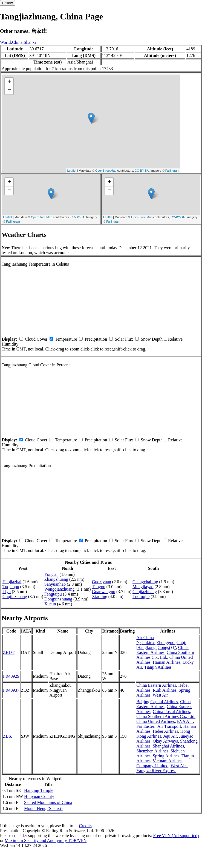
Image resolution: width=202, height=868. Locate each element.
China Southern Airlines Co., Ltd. (165, 655)
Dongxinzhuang (58, 599)
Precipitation (96, 339)
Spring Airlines (166, 756)
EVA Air (185, 721)
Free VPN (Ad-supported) (176, 836)
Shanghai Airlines (168, 746)
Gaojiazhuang (145, 592)
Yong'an (51, 574)
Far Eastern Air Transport (159, 726)
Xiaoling (100, 597)
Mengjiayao (143, 587)
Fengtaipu (53, 594)
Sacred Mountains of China (48, 802)
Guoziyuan (102, 582)
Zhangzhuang (56, 579)
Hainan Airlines (167, 662)
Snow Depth (152, 339)
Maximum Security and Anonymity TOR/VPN (46, 840)
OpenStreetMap (106, 171)
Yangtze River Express (156, 771)
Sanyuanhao (55, 584)
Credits (85, 826)
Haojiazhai (12, 582)
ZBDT (9, 652)
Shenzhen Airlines (152, 751)
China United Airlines (155, 721)
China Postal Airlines (171, 712)
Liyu (7, 592)
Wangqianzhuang (60, 589)
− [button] (9, 90)
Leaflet (72, 171)
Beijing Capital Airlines (157, 702)
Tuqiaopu (11, 587)
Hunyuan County (39, 796)
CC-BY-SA (142, 171)
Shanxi (30, 42)
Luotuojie (141, 597)
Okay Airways (165, 741)
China (17, 42)
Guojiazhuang (15, 597)
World (5, 42)
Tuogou (99, 587)
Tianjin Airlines (158, 667)
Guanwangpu (104, 592)
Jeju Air (170, 736)
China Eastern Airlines (162, 650)
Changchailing (145, 582)
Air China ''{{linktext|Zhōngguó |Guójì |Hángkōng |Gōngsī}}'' (161, 643)
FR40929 (11, 676)
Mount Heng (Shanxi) (43, 808)
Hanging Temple (39, 790)
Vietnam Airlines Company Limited (159, 763)
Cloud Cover (36, 339)
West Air (160, 695)
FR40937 (11, 690)
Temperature (66, 339)
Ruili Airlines (165, 690)
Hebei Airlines (165, 731)
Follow (8, 3)
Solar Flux (124, 339)
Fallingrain (172, 171)
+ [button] (9, 82)
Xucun (50, 604)
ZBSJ (8, 736)
